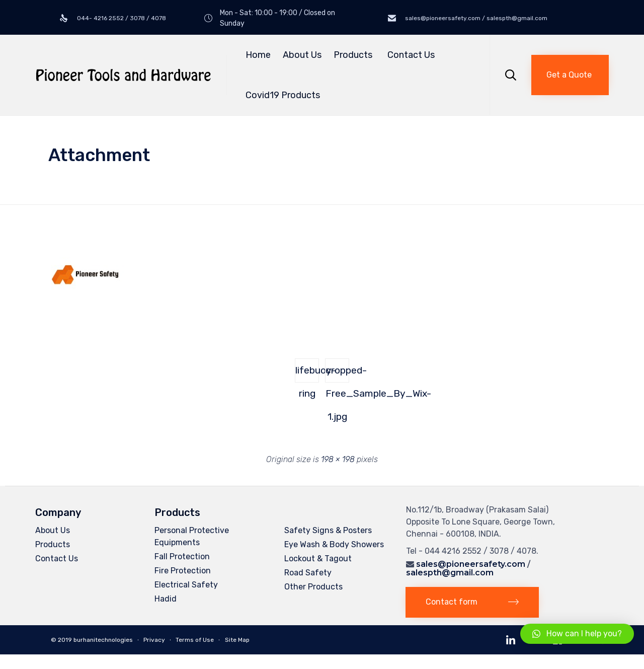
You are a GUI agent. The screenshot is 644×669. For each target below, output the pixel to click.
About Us (302, 55)
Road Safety (308, 573)
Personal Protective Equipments (192, 536)
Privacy (154, 640)
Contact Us (411, 55)
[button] (570, 75)
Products (354, 55)
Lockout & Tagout (318, 559)
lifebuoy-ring (307, 374)
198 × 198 (338, 459)
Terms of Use (195, 640)
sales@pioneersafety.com (471, 564)
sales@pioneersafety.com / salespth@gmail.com (475, 18)
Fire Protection (183, 571)
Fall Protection (182, 556)
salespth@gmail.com (450, 573)
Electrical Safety (186, 585)
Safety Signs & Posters (328, 530)
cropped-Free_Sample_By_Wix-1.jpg (337, 374)
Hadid (166, 599)
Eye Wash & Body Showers (334, 544)
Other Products (313, 587)
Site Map (237, 640)
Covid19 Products (283, 95)
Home (258, 55)
